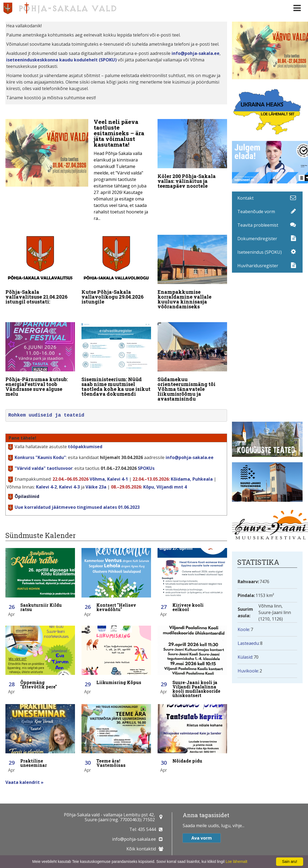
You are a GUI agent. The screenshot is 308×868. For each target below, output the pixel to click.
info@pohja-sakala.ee (196, 53)
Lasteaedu (248, 643)
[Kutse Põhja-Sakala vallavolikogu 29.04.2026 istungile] (116, 267)
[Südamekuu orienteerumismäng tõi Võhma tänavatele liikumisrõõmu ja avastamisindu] (192, 355)
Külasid (245, 657)
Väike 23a (96, 479)
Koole (243, 629)
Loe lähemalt (236, 862)
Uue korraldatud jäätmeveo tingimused (77, 499)
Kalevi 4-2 (46, 479)
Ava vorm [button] (202, 838)
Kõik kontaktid (141, 849)
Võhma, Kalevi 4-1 (109, 471)
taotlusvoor (44, 460)
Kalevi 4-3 (69, 479)
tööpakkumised (85, 439)
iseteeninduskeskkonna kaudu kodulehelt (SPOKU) (61, 60)
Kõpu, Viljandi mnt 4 (165, 479)
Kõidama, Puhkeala (192, 471)
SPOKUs (146, 460)
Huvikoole (248, 671)
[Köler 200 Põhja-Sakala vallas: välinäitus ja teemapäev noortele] (192, 155)
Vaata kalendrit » (24, 774)
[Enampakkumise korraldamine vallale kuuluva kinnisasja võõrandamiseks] (192, 269)
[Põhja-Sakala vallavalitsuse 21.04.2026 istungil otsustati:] (40, 267)
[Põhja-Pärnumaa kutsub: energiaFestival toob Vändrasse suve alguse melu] (40, 352)
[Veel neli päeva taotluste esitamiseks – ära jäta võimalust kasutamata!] (78, 172)
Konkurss (40, 450)
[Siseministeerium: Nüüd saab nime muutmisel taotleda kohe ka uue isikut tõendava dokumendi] (116, 352)
